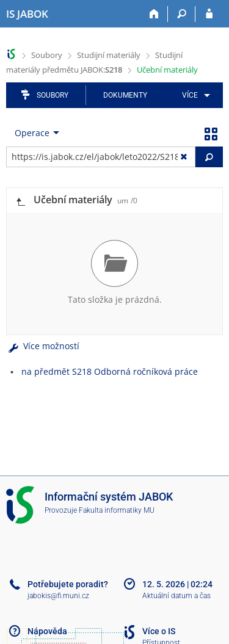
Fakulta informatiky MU (117, 510)
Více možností (43, 346)
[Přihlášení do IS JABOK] (209, 14)
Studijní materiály (109, 55)
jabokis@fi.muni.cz (58, 596)
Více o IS (159, 631)
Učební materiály (167, 70)
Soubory (47, 55)
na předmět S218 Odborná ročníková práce (110, 371)
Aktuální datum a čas (176, 596)
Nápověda (47, 631)
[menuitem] (194, 95)
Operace (32, 133)
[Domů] (154, 14)
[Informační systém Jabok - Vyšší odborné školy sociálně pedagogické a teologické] (27, 14)
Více (190, 95)
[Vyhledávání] (182, 14)
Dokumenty (125, 95)
